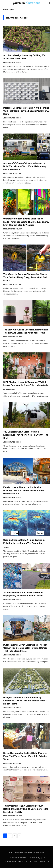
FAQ (45, 858)
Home (5, 10)
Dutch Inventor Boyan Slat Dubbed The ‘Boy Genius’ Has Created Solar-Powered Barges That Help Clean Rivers (25, 648)
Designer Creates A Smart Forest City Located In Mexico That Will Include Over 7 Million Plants (25, 701)
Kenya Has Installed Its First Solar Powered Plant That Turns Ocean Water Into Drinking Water (25, 756)
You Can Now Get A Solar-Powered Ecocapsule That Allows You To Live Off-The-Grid (26, 435)
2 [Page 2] (10, 836)
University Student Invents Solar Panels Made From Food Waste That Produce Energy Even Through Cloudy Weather (26, 222)
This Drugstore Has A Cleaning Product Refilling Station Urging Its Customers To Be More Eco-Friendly (26, 809)
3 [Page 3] (15, 836)
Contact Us (45, 861)
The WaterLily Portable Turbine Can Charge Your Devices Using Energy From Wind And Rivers (25, 277)
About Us (34, 861)
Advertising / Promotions (17, 861)
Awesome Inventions (18, 858)
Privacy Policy (34, 858)
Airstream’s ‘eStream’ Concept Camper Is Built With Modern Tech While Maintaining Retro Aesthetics (25, 166)
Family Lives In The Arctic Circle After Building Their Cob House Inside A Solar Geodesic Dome (24, 490)
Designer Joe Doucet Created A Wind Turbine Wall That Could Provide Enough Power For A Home (26, 111)
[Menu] (4, 3)
